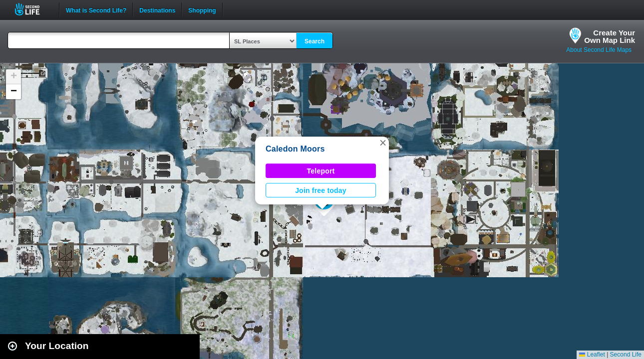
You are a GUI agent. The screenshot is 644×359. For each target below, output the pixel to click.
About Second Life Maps (599, 50)
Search (315, 41)
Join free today (321, 190)
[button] (383, 143)
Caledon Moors (295, 149)
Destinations (157, 9)
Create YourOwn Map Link (610, 36)
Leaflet (592, 355)
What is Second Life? (96, 9)
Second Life (33, 9)
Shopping (202, 9)
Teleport (321, 171)
